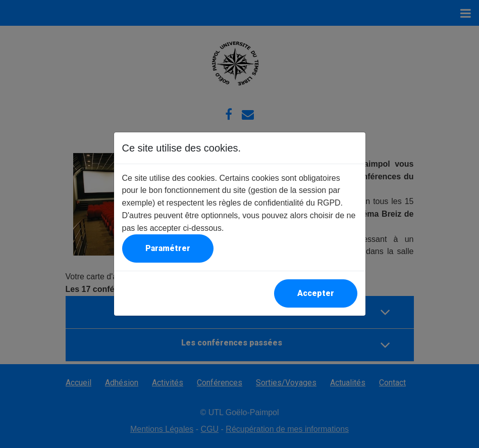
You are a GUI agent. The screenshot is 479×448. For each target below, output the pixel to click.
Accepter (316, 293)
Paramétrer (168, 248)
